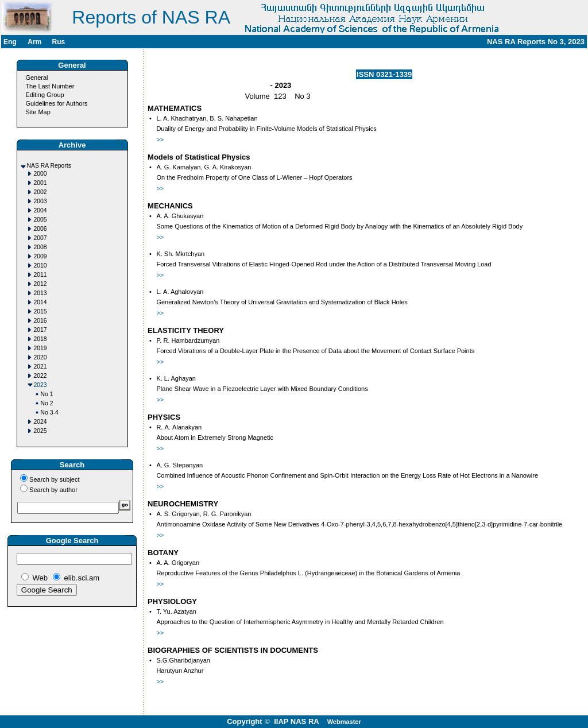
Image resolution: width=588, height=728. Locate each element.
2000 (40, 174)
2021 (40, 367)
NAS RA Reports (49, 166)
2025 (40, 431)
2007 (40, 238)
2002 (40, 192)
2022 (40, 376)
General (36, 78)
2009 (40, 256)
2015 (40, 311)
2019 (40, 348)
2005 (40, 220)
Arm (34, 42)
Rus (58, 42)
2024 (40, 422)
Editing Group (45, 95)
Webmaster (344, 722)
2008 (40, 247)
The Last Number (50, 86)
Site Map (38, 112)
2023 (40, 385)
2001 (40, 183)
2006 (40, 229)
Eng (10, 42)
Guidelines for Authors (56, 103)
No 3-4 (50, 413)
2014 (40, 302)
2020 (40, 357)
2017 (40, 330)
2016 (40, 321)
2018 (40, 339)
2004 (40, 210)
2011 (40, 275)
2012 (40, 284)
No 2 (47, 403)
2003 (40, 201)
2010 (40, 266)
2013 (40, 293)
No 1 (47, 394)
